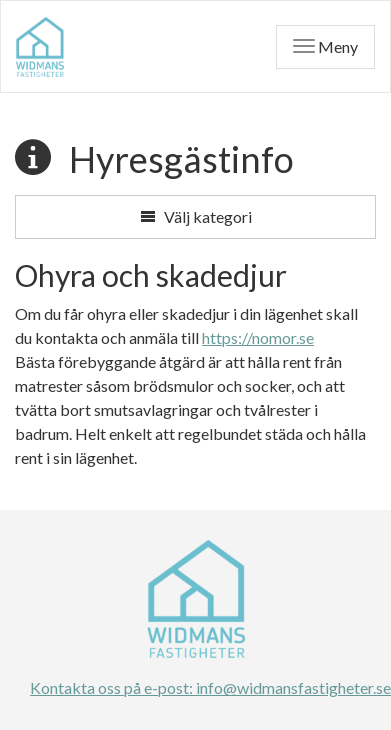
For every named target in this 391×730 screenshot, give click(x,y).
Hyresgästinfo (181, 159)
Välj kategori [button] (196, 216)
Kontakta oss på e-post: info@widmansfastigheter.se (195, 687)
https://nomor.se (258, 337)
